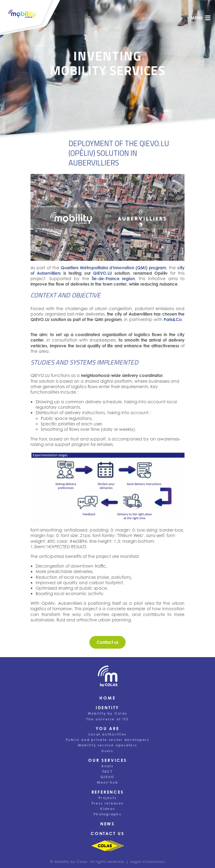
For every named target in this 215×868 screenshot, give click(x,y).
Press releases (107, 803)
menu (201, 18)
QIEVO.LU (103, 273)
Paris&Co (173, 319)
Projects (107, 798)
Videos (107, 809)
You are (107, 728)
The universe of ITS (108, 719)
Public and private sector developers (108, 740)
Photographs (107, 814)
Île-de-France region (113, 278)
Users (107, 751)
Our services (107, 760)
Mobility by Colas (107, 713)
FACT (107, 771)
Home (107, 698)
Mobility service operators (107, 745)
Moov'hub (108, 782)
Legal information (148, 862)
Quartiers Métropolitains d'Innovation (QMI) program (114, 268)
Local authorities (107, 734)
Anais (107, 766)
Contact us (107, 833)
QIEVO (107, 777)
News (107, 824)
